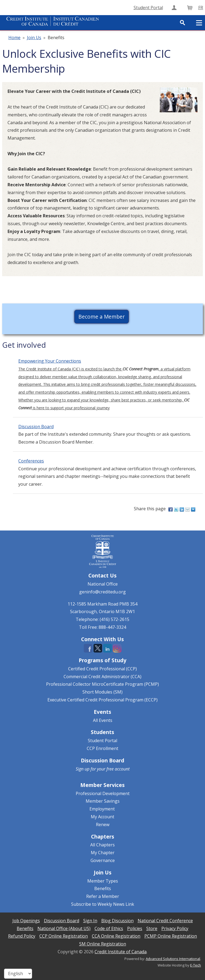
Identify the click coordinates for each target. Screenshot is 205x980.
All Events (103, 720)
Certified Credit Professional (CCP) (102, 669)
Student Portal (102, 741)
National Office (103, 584)
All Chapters (102, 845)
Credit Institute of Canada (121, 952)
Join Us (34, 38)
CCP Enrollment (102, 748)
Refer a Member (103, 896)
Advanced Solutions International (173, 959)
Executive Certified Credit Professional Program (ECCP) (102, 700)
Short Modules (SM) (102, 692)
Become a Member (102, 317)
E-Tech (196, 965)
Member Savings (103, 801)
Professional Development (103, 793)
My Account (102, 817)
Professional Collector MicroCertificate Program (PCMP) (102, 684)
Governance (103, 860)
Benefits (103, 888)
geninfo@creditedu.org (102, 592)
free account (118, 769)
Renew (103, 824)
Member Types (103, 881)
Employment (102, 809)
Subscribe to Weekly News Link (103, 904)
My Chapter (103, 853)
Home (14, 38)
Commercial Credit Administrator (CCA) (102, 677)
